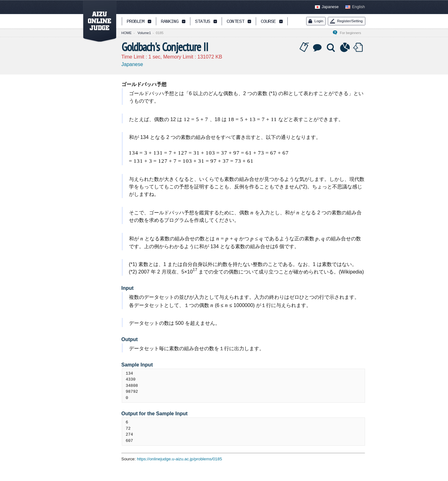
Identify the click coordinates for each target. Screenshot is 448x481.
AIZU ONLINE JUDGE (96, 21)
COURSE (268, 22)
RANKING (170, 22)
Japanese (330, 7)
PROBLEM (136, 22)
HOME (127, 33)
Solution (332, 48)
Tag (304, 48)
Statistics (345, 48)
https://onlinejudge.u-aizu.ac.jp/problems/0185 (179, 459)
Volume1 (144, 33)
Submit (359, 48)
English (359, 7)
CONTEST (235, 22)
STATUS (203, 22)
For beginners (352, 33)
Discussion (318, 48)
